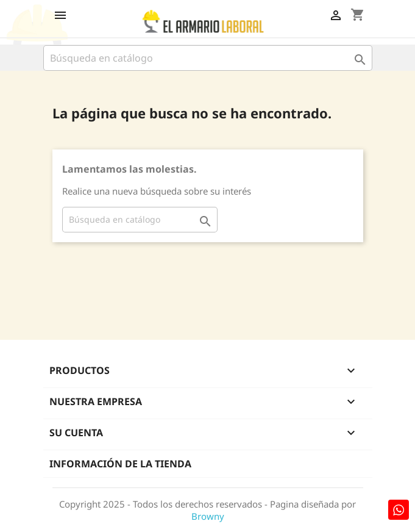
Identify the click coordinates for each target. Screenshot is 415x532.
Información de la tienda (120, 464)
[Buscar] (208, 58)
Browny (208, 516)
